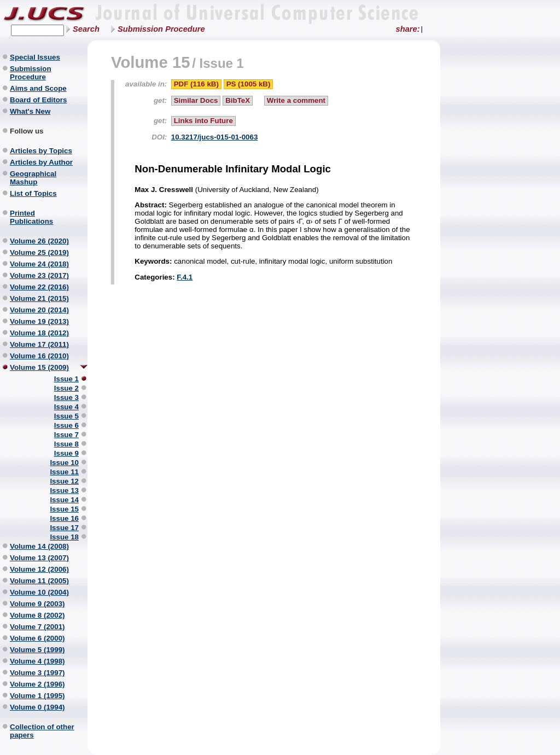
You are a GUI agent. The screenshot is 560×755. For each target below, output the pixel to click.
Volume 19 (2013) (39, 321)
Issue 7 (66, 435)
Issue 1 (66, 379)
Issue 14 (64, 500)
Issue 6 (66, 425)
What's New (30, 111)
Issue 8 (66, 444)
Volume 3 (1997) (37, 673)
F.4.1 (185, 277)
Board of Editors (38, 100)
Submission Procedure (161, 29)
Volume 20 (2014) (39, 310)
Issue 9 (66, 453)
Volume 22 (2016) (39, 287)
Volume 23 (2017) (39, 275)
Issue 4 (66, 407)
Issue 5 (66, 416)
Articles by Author (41, 162)
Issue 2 (66, 388)
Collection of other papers (42, 731)
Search (86, 29)
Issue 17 (64, 528)
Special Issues (35, 57)
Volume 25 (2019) (39, 252)
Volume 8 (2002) (37, 615)
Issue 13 (64, 490)
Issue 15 (64, 509)
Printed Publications (31, 217)
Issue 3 (66, 397)
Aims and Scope (38, 88)
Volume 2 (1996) (37, 684)
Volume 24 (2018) (39, 264)
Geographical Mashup (33, 178)
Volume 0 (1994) (37, 707)
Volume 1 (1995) (37, 696)
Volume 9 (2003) (37, 604)
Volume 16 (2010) (39, 356)
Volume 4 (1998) (37, 661)
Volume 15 (151, 62)
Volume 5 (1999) (37, 650)
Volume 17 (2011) (39, 344)
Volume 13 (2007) (39, 558)
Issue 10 (64, 463)
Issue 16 (64, 518)
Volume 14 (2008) (39, 546)
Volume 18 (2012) (39, 333)
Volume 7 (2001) (37, 627)
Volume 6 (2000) (37, 638)
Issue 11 (64, 472)
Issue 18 (64, 537)
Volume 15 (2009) (39, 367)
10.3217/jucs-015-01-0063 (215, 137)
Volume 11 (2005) (39, 581)
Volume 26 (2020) (39, 241)
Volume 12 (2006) (39, 569)
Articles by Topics (41, 151)
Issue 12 (64, 481)
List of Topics (33, 193)
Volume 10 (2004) (39, 592)
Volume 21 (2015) (39, 298)
